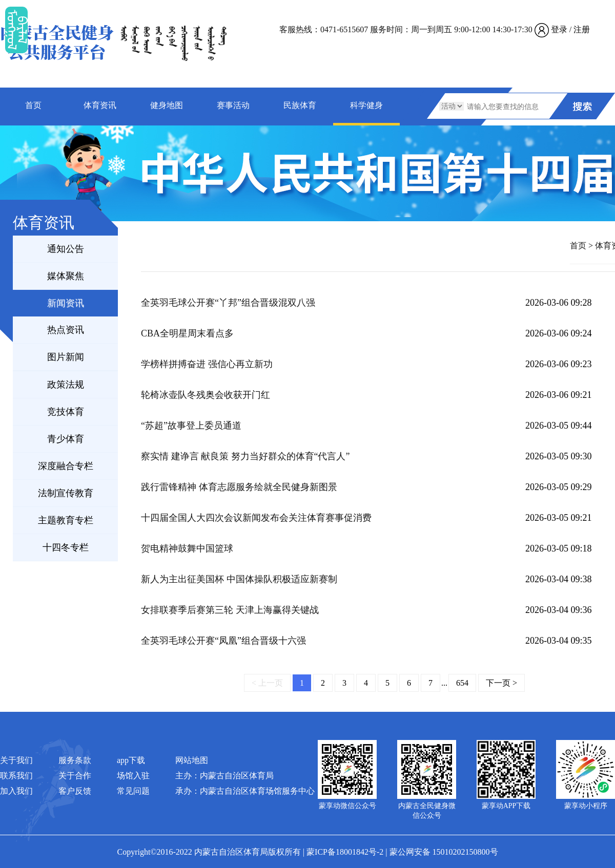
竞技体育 (66, 412)
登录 (559, 29)
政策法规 (66, 385)
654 (462, 683)
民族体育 (300, 105)
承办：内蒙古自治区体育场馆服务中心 (245, 791)
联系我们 (16, 776)
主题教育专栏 (66, 520)
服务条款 (75, 760)
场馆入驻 (133, 776)
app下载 (131, 760)
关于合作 (75, 776)
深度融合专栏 (66, 466)
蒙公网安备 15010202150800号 (444, 852)
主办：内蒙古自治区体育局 (224, 776)
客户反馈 (75, 791)
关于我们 (16, 760)
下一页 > (501, 683)
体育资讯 (100, 105)
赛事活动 (233, 105)
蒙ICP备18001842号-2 (345, 852)
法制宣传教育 (66, 493)
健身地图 (167, 105)
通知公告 (66, 249)
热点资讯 (66, 330)
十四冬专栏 (66, 547)
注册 (582, 29)
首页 (33, 105)
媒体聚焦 (66, 276)
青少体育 (66, 439)
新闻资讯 (66, 303)
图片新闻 (66, 357)
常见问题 (133, 791)
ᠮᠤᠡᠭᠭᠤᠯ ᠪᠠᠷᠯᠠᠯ (16, 30)
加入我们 (16, 791)
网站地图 (192, 760)
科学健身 (366, 105)
